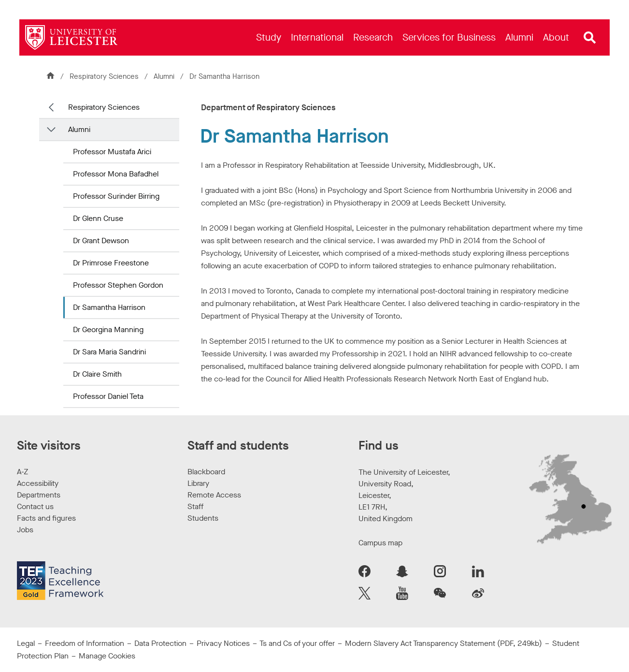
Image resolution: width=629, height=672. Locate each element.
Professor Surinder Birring (116, 196)
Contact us (35, 506)
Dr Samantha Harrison (109, 307)
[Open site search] (590, 38)
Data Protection (160, 643)
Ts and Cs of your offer (297, 643)
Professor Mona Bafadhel (116, 174)
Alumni (164, 76)
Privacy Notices (223, 643)
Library (198, 483)
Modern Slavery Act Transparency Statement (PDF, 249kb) (443, 643)
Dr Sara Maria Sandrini (109, 352)
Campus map (380, 543)
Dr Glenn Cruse (98, 218)
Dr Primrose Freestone (111, 263)
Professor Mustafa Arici (112, 152)
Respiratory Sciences (104, 76)
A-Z (22, 472)
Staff (195, 506)
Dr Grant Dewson (101, 241)
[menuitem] (269, 37)
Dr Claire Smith (97, 374)
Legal (26, 643)
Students (203, 518)
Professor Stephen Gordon (118, 285)
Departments (39, 495)
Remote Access (214, 495)
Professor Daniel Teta (108, 396)
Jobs (25, 530)
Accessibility (38, 483)
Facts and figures (46, 518)
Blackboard (206, 472)
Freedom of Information (85, 643)
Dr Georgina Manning (108, 329)
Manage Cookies (107, 656)
